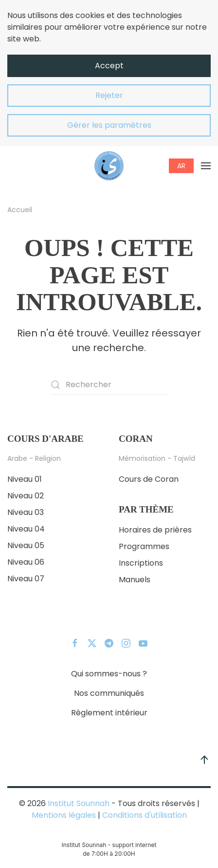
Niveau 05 (26, 545)
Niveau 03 (26, 512)
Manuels (135, 580)
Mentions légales (64, 815)
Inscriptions (141, 563)
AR (181, 166)
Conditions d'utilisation (144, 815)
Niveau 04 (26, 529)
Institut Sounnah (79, 803)
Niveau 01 (25, 479)
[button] (206, 166)
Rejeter (109, 95)
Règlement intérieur (109, 713)
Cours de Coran (149, 479)
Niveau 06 (26, 562)
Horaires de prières (155, 530)
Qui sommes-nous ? (109, 674)
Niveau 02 (26, 496)
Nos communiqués (109, 693)
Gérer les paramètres (109, 125)
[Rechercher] (109, 385)
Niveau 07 (26, 579)
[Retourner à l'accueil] (109, 166)
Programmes (144, 546)
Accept (109, 66)
